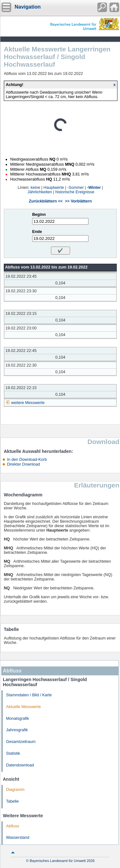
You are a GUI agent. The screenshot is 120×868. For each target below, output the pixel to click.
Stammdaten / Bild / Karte (29, 695)
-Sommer (75, 188)
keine (35, 188)
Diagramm (15, 790)
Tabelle (12, 801)
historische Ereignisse (75, 192)
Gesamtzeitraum (21, 742)
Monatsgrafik (18, 719)
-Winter (94, 188)
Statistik (13, 753)
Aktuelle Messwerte (23, 707)
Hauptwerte (54, 188)
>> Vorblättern (78, 201)
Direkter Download (24, 464)
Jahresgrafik (17, 730)
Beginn (39, 215)
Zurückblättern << (46, 201)
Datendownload (20, 765)
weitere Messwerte (28, 403)
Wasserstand (18, 838)
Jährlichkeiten (40, 192)
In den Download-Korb (27, 460)
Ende (37, 232)
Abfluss (13, 826)
